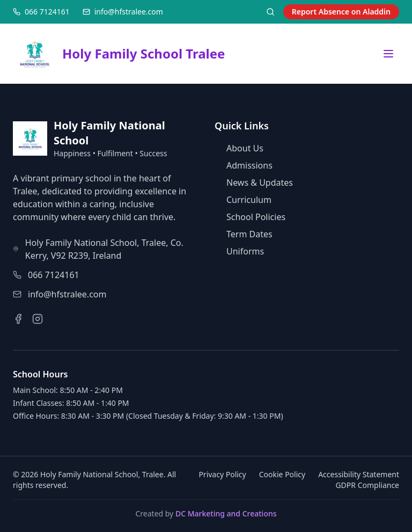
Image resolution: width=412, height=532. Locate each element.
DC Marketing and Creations (226, 513)
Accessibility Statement (359, 474)
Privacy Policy (222, 474)
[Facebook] (18, 319)
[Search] (270, 12)
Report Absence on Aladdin (341, 12)
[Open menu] (388, 54)
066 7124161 (54, 275)
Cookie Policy (282, 474)
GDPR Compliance (367, 485)
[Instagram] (38, 319)
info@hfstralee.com (67, 294)
